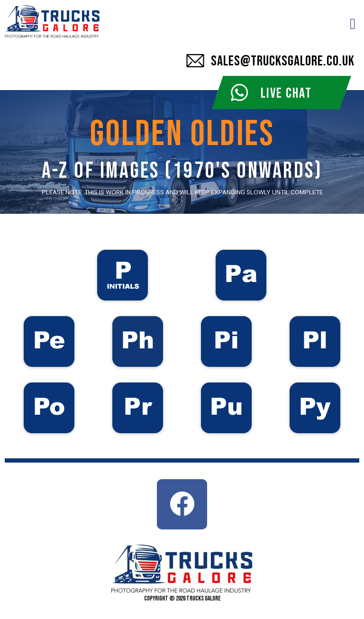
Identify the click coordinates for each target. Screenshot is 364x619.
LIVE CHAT (286, 93)
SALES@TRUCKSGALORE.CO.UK (283, 61)
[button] (353, 24)
